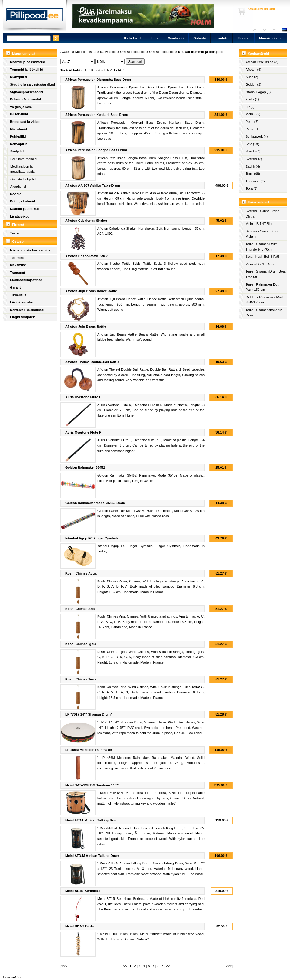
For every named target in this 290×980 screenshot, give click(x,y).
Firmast (243, 38)
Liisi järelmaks (21, 302)
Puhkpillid (18, 136)
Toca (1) (252, 188)
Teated (15, 233)
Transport (18, 273)
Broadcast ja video (25, 122)
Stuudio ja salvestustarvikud (32, 84)
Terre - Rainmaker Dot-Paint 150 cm (263, 287)
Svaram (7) (254, 159)
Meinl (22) (253, 114)
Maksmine (18, 265)
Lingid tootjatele (23, 317)
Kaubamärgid (258, 54)
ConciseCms (12, 977)
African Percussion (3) (262, 62)
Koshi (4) (252, 99)
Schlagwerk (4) (257, 136)
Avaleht (256, 30)
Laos (155, 38)
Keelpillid (17, 151)
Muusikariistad (271, 38)
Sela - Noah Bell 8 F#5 (262, 257)
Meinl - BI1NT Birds (260, 224)
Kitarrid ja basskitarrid (28, 62)
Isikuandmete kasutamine (30, 250)
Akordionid (18, 186)
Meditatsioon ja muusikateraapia (23, 169)
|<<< (64, 966)
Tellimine (17, 258)
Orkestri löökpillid (23, 179)
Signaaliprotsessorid (26, 92)
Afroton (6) (253, 70)
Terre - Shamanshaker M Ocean (264, 313)
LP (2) (250, 107)
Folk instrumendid (23, 159)
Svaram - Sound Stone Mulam (262, 234)
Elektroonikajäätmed (26, 280)
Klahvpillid (18, 77)
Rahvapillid (19, 144)
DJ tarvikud (19, 114)
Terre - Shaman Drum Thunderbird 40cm (262, 247)
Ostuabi (200, 38)
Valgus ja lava (21, 107)
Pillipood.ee (35, 17)
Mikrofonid (18, 129)
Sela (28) (252, 144)
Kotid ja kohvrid (23, 201)
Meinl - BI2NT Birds (260, 264)
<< (125, 966)
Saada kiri (266, 30)
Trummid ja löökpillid (27, 70)
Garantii (16, 287)
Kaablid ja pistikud (25, 209)
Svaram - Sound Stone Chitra (262, 214)
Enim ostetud (258, 202)
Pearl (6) (252, 122)
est (284, 30)
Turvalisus (18, 295)
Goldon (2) (253, 84)
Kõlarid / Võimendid (26, 99)
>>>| (229, 966)
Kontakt (222, 38)
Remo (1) (253, 129)
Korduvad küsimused (27, 310)
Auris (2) (252, 77)
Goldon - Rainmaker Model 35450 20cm (265, 300)
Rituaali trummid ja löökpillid (201, 52)
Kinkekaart (132, 38)
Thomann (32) (256, 181)
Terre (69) (253, 174)
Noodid (16, 194)
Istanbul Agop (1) (258, 92)
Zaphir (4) (253, 166)
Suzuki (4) (253, 151)
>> (168, 966)
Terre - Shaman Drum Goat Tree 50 (266, 274)
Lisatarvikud (20, 216)
